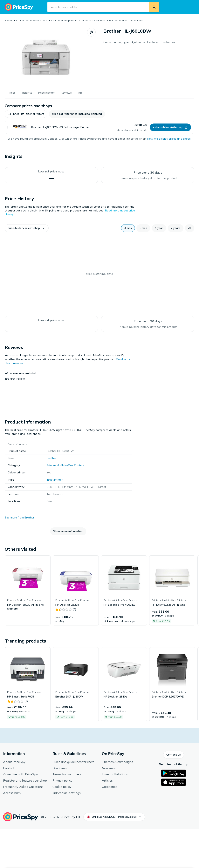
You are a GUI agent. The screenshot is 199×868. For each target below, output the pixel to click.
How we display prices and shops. (169, 139)
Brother (51, 497)
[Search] (154, 7)
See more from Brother (19, 556)
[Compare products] (91, 32)
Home (8, 20)
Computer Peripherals (64, 20)
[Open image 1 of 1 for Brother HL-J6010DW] (46, 57)
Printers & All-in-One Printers (126, 20)
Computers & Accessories (32, 20)
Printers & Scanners (93, 20)
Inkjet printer (55, 518)
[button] (16, 114)
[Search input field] (98, 7)
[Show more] (8, 127)
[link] (28, 629)
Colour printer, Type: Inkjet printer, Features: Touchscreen (140, 42)
